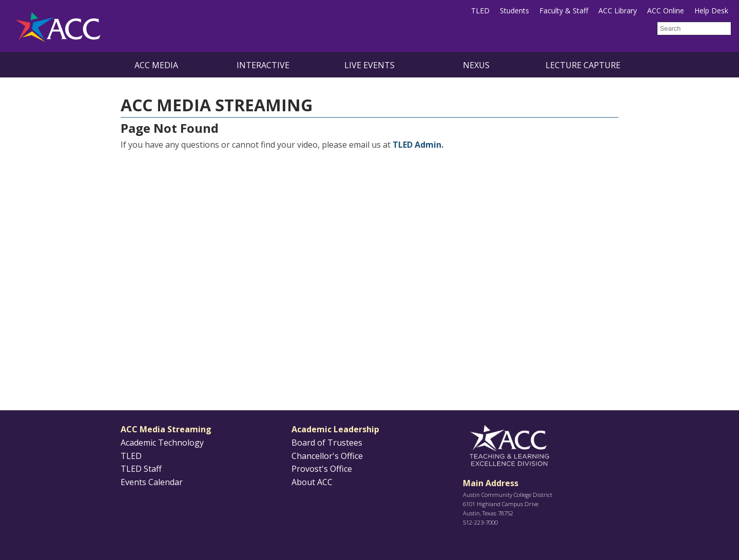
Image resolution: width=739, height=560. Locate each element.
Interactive (263, 65)
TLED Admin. (418, 145)
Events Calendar (152, 482)
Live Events (369, 65)
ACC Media (156, 65)
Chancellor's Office (327, 456)
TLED (480, 11)
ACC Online (666, 11)
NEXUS (476, 65)
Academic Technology (162, 443)
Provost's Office (322, 469)
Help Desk (711, 11)
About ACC (312, 482)
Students (514, 11)
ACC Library (618, 11)
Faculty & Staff (564, 11)
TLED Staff (141, 469)
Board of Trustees (327, 443)
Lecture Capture (583, 65)
